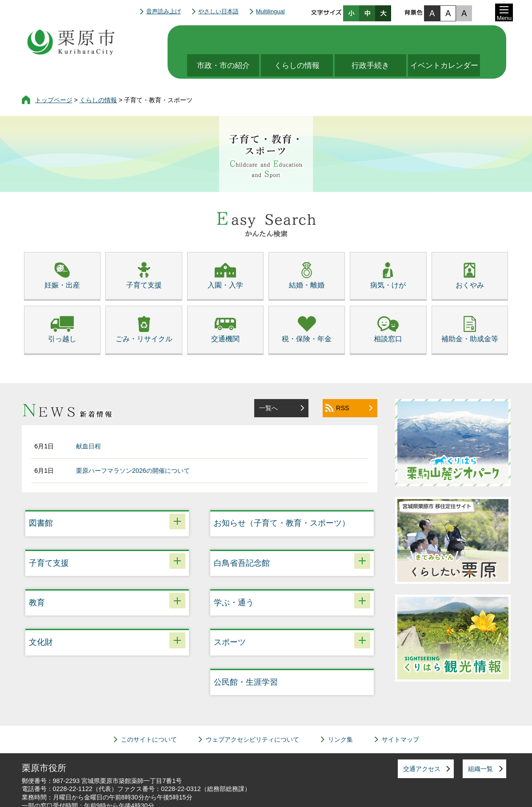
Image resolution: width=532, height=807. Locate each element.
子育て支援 (49, 536)
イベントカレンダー (453, 39)
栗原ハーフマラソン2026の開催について (133, 444)
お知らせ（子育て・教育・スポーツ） (282, 496)
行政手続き (376, 39)
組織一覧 (480, 742)
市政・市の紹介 (221, 39)
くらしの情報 (298, 39)
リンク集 (340, 713)
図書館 (41, 496)
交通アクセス (422, 742)
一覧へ (268, 381)
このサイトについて (149, 713)
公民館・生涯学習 (246, 655)
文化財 (41, 615)
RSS (343, 381)
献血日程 (88, 419)
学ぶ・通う (234, 576)
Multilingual (270, 11)
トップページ (54, 73)
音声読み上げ (164, 11)
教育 (37, 576)
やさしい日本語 (218, 11)
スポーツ (230, 615)
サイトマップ (400, 713)
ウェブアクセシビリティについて (252, 713)
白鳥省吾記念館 (242, 536)
